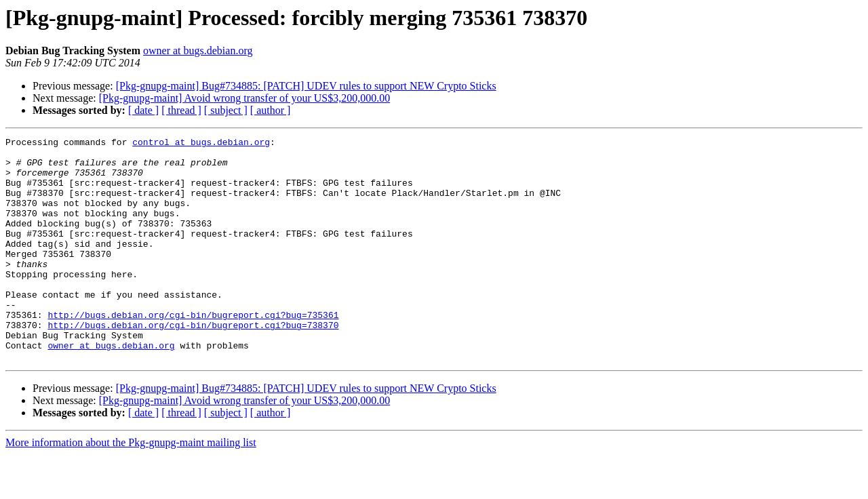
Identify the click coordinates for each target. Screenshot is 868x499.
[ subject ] (226, 110)
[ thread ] (181, 110)
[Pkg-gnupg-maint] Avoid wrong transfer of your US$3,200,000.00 (244, 98)
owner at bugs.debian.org (198, 51)
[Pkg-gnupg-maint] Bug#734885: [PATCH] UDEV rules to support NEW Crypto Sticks (306, 86)
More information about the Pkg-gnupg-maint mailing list (131, 487)
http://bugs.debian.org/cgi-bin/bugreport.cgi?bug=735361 (193, 351)
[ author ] (271, 110)
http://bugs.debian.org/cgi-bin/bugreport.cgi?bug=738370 (193, 363)
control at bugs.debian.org (201, 144)
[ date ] (143, 110)
